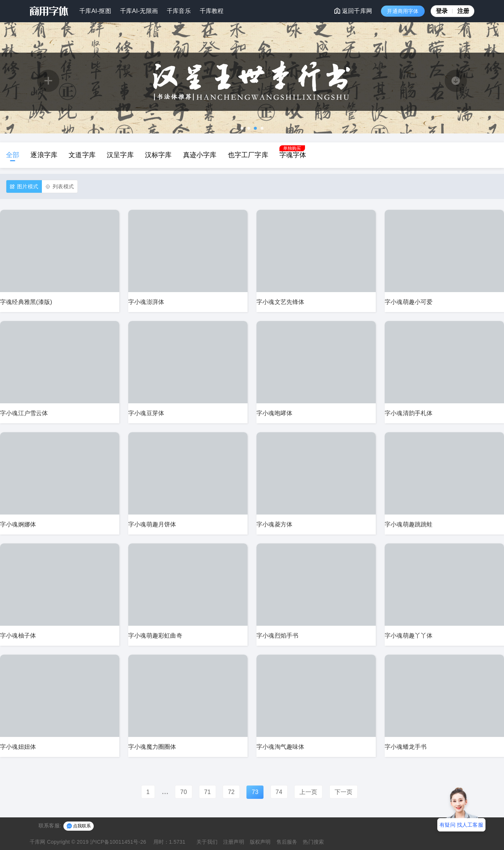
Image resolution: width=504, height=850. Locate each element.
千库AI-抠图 (95, 11)
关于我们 (207, 842)
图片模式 (24, 187)
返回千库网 (353, 11)
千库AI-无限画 (139, 11)
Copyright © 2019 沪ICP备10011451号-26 (97, 842)
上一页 (309, 792)
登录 (444, 11)
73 (255, 792)
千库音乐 (179, 11)
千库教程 (212, 11)
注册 (463, 11)
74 (279, 792)
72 (231, 792)
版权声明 (260, 842)
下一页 (344, 792)
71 (208, 792)
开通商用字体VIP (403, 12)
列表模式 (60, 187)
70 (183, 792)
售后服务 (287, 842)
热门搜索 (313, 842)
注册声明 (234, 842)
